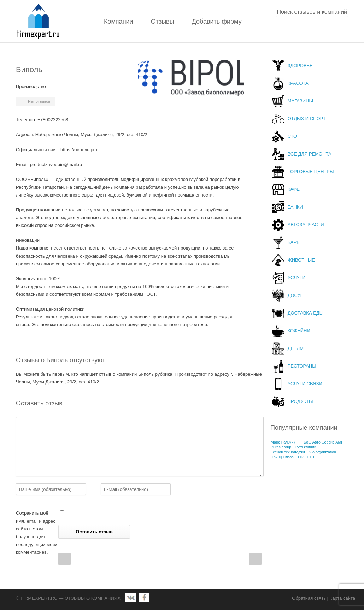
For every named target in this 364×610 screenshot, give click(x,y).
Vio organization (323, 452)
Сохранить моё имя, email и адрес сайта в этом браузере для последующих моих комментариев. (37, 532)
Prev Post (64, 559)
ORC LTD (306, 457)
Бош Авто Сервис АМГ (323, 442)
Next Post (255, 559)
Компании (119, 22)
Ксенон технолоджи (288, 452)
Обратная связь (309, 598)
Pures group (281, 447)
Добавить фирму (217, 22)
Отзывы (163, 22)
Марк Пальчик (283, 442)
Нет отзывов (39, 101)
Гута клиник (306, 447)
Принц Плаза (282, 457)
